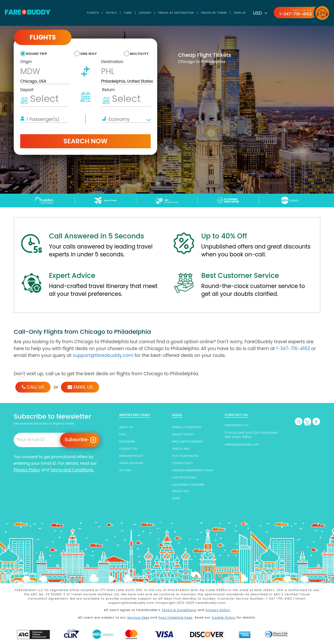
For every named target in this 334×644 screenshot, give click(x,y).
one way (89, 54)
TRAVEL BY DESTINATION (176, 13)
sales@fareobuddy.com (242, 444)
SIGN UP (240, 13)
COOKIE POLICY (182, 463)
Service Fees (138, 618)
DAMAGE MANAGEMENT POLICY (193, 470)
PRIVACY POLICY (183, 434)
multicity (139, 54)
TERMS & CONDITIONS (187, 427)
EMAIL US (80, 387)
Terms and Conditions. (72, 470)
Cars (127, 13)
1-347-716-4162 (296, 14)
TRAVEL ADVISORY (131, 463)
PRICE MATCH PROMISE (187, 442)
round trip (37, 54)
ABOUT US (126, 427)
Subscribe (76, 440)
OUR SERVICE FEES (184, 477)
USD (260, 13)
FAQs (123, 434)
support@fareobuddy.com (103, 355)
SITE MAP (125, 470)
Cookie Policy (224, 618)
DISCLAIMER (127, 442)
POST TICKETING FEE (185, 456)
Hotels (111, 13)
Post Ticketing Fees (176, 618)
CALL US (33, 387)
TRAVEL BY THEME (214, 13)
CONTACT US (128, 449)
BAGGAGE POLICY (131, 456)
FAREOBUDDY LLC (237, 425)
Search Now (85, 141)
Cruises (145, 13)
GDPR (176, 498)
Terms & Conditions (179, 610)
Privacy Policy (27, 470)
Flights (92, 13)
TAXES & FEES (181, 449)
